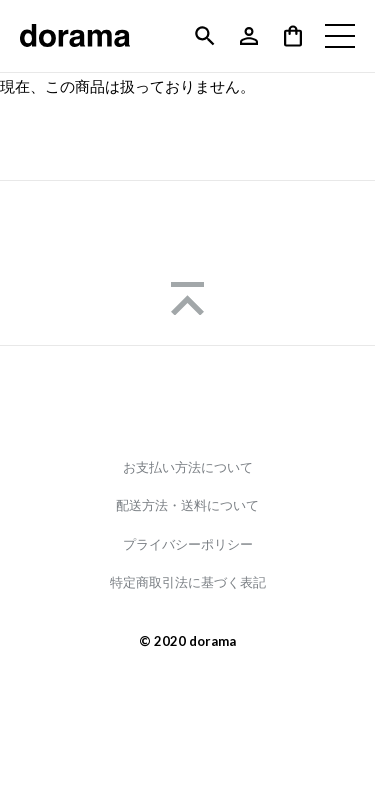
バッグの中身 (293, 36)
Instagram (188, 401)
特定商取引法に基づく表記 (188, 582)
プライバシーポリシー (188, 544)
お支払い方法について (188, 467)
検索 (205, 36)
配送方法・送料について (187, 505)
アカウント (249, 36)
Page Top (187, 298)
